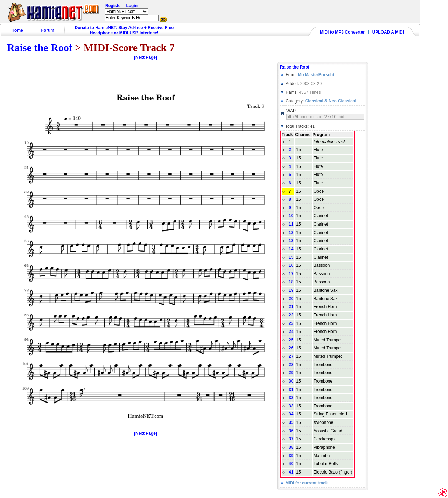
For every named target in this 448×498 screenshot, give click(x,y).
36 (291, 431)
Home (17, 30)
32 (291, 398)
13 (291, 241)
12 (291, 233)
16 (291, 265)
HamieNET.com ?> (127, 12)
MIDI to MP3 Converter (342, 32)
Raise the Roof (40, 47)
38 (291, 447)
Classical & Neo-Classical (331, 101)
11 (291, 224)
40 (291, 464)
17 (291, 274)
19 (291, 290)
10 (291, 216)
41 (291, 472)
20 (291, 299)
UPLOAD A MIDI (388, 32)
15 (291, 257)
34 (291, 414)
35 (291, 422)
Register (114, 6)
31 (291, 390)
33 (291, 406)
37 (291, 439)
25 (291, 340)
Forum (48, 30)
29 (291, 373)
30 (291, 381)
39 (291, 456)
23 (291, 323)
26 (291, 348)
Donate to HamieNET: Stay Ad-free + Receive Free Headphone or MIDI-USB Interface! (124, 30)
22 (291, 315)
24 (291, 332)
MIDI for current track (306, 483)
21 (291, 307)
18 (291, 282)
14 (291, 249)
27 (291, 356)
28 (291, 365)
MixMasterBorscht (316, 75)
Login (132, 6)
